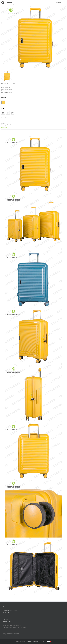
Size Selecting (6, 612)
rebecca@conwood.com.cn (13, 633)
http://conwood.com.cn (11, 635)
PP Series (9, 125)
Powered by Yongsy (42, 642)
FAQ (4, 618)
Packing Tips (6, 620)
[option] (33, 43)
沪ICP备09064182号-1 (31, 642)
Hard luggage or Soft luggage (10, 611)
